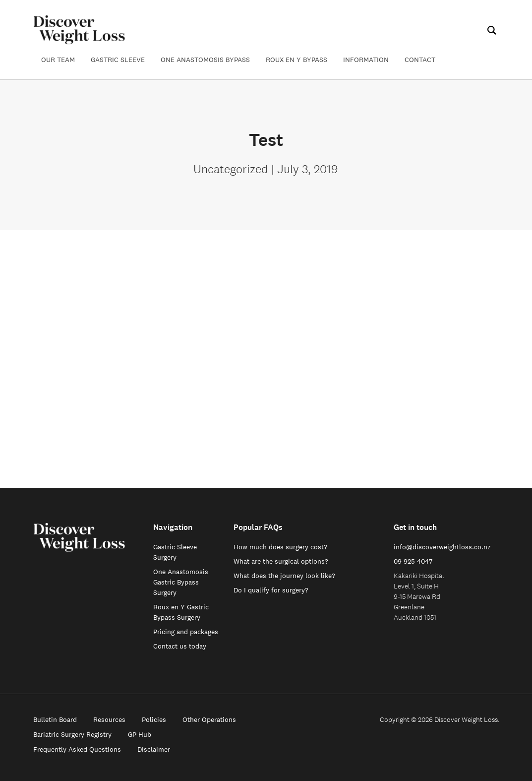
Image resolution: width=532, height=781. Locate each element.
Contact (420, 60)
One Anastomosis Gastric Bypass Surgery (181, 582)
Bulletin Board (55, 719)
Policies (154, 719)
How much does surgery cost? (280, 547)
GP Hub (140, 734)
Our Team (58, 60)
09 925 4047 (413, 561)
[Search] (491, 30)
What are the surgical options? (281, 561)
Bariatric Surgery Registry (72, 734)
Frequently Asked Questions (77, 749)
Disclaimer (154, 749)
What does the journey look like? (284, 576)
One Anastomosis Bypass (205, 60)
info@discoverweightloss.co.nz (442, 547)
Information (366, 60)
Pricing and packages (186, 632)
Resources (109, 719)
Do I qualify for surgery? (271, 590)
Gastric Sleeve (118, 60)
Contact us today (180, 646)
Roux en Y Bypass (296, 60)
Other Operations (209, 719)
